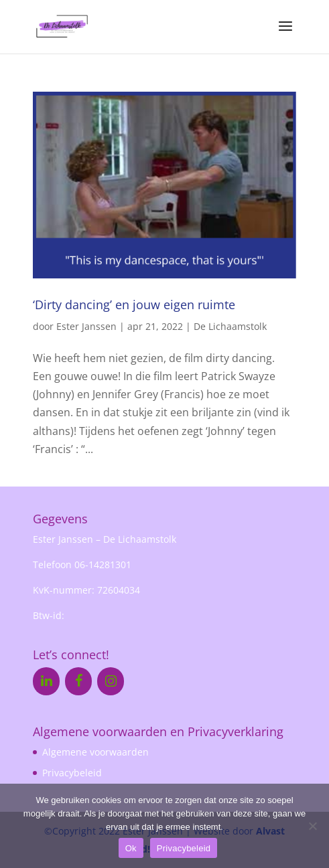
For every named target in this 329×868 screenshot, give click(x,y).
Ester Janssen (86, 326)
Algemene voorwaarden (95, 752)
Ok (131, 848)
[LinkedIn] (46, 681)
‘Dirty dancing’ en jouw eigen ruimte (134, 305)
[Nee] (312, 826)
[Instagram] (111, 681)
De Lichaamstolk (230, 326)
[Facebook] (78, 681)
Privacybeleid (72, 773)
